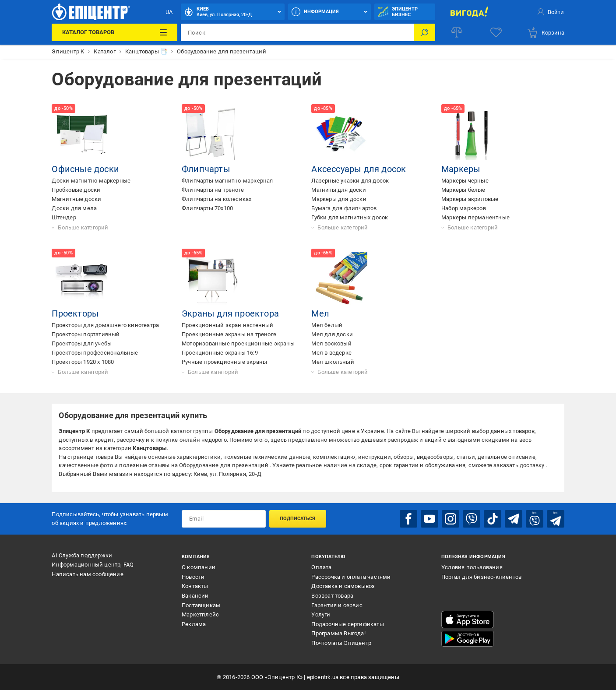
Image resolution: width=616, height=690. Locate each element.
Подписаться (297, 519)
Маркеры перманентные (475, 217)
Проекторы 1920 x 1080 (83, 362)
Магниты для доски (338, 190)
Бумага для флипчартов (344, 208)
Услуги (321, 614)
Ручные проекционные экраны (224, 362)
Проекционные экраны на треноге (229, 334)
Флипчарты (206, 169)
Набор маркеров (464, 208)
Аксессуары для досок (359, 169)
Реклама (194, 624)
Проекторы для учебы (82, 343)
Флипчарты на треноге (213, 190)
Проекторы (75, 313)
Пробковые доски (76, 190)
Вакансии (195, 596)
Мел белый (327, 325)
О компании (199, 567)
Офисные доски (85, 169)
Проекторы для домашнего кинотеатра (105, 325)
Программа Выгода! (338, 633)
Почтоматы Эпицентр (341, 643)
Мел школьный (333, 362)
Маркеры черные (465, 181)
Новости (193, 577)
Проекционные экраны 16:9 (220, 353)
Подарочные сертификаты (347, 624)
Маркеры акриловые (470, 199)
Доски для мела (74, 208)
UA (169, 12)
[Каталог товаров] (114, 32)
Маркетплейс (200, 614)
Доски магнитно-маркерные (91, 181)
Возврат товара (332, 596)
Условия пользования (472, 567)
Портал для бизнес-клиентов (481, 577)
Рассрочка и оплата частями (351, 577)
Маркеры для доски (339, 199)
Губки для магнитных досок (350, 217)
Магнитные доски (76, 199)
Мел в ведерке (331, 353)
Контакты (195, 586)
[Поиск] (425, 32)
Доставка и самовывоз (343, 586)
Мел (320, 313)
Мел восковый (331, 343)
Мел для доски (332, 334)
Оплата (321, 567)
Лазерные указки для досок (350, 181)
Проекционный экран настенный (228, 325)
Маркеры (461, 169)
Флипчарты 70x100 (207, 208)
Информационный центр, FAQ (93, 565)
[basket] (546, 32)
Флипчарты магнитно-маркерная (227, 181)
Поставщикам (201, 605)
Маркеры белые (463, 190)
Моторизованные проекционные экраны (238, 343)
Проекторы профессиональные (95, 353)
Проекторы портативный (86, 334)
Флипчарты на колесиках (216, 199)
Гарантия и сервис (337, 605)
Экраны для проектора (230, 313)
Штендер (64, 217)
